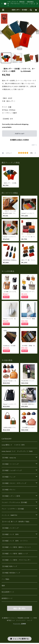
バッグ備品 (6, 579)
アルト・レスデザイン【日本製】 (13, 509)
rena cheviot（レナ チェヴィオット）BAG (17, 451)
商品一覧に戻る (20, 608)
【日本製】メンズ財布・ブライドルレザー (16, 560)
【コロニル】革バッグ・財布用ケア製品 (15, 522)
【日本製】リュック (9, 477)
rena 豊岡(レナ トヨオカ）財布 (13, 445)
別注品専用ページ (8, 592)
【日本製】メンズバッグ (10, 528)
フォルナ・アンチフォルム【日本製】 (15, 502)
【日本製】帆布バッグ (10, 566)
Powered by (19, 624)
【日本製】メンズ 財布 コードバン (15, 541)
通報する (34, 145)
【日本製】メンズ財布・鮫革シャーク (15, 554)
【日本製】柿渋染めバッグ (11, 573)
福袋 (3, 586)
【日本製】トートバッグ (10, 464)
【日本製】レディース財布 (11, 496)
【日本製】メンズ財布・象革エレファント (16, 547)
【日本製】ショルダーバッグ (12, 470)
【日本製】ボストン (9, 490)
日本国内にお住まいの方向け (20, 140)
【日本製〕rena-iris (9, 458)
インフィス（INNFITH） (10, 515)
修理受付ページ (7, 598)
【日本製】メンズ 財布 (11, 534)
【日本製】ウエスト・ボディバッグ (14, 483)
